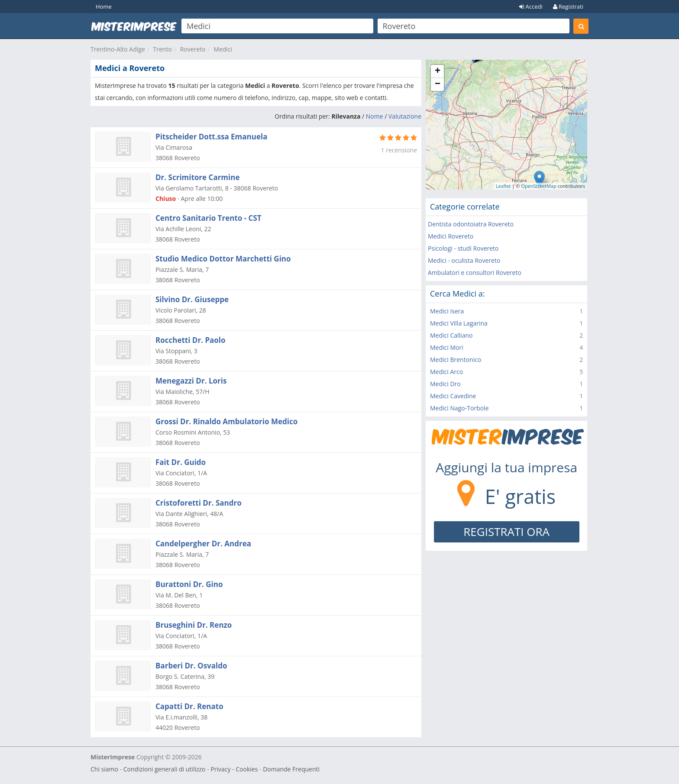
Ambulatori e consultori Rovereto (475, 273)
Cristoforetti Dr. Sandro (199, 503)
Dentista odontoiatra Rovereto (471, 224)
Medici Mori (447, 347)
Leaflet (503, 186)
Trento (163, 49)
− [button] (438, 84)
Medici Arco (446, 372)
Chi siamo (104, 769)
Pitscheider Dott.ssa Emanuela (211, 137)
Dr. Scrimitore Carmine (197, 177)
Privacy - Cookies (234, 769)
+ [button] (438, 71)
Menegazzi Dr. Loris (191, 381)
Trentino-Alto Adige (118, 49)
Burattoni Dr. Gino (189, 584)
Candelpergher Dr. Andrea (203, 544)
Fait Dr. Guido (181, 462)
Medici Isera (447, 311)
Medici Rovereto (451, 236)
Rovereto (193, 49)
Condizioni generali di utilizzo (165, 769)
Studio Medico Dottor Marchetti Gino (223, 259)
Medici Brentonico (456, 360)
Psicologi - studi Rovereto (463, 248)
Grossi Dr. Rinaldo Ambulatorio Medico (226, 421)
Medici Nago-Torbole (459, 408)
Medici (223, 49)
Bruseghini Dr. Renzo (194, 625)
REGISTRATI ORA (506, 532)
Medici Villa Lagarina (459, 323)
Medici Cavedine (453, 396)
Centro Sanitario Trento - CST (209, 218)
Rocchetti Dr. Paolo (191, 340)
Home (104, 6)
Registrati (568, 6)
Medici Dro (445, 384)
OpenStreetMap (539, 186)
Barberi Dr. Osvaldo (191, 666)
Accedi (531, 6)
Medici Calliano (451, 335)
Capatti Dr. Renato (189, 706)
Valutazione (405, 116)
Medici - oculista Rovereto (464, 260)
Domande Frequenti (291, 769)
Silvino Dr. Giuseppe (192, 299)
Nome (375, 116)
